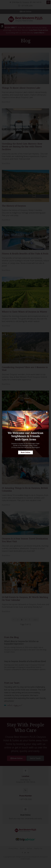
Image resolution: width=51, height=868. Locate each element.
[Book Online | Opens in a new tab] (25, 434)
